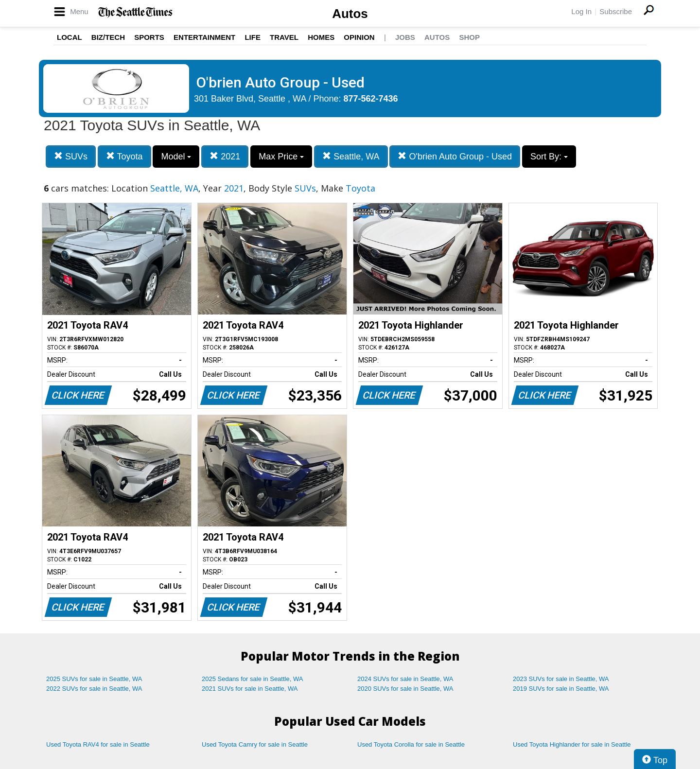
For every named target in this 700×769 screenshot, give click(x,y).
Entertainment (204, 37)
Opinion (359, 37)
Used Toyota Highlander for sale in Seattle (572, 744)
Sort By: (549, 157)
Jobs (405, 37)
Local (70, 37)
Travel (284, 37)
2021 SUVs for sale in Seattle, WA (250, 689)
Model (176, 157)
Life (253, 37)
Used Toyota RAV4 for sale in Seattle (98, 744)
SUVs (71, 156)
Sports (149, 37)
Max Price (281, 157)
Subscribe (616, 11)
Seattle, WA (351, 156)
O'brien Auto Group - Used (455, 156)
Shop (469, 37)
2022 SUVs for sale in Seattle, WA (94, 689)
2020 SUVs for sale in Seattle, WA (405, 689)
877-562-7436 (371, 99)
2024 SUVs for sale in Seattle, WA (405, 679)
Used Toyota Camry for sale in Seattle (255, 744)
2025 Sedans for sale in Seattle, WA (252, 679)
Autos (350, 14)
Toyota (124, 156)
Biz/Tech (108, 37)
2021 (225, 156)
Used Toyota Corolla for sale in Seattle (411, 744)
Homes (321, 37)
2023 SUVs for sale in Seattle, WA (561, 679)
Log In (581, 11)
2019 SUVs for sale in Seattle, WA (561, 689)
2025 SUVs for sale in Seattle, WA (94, 679)
